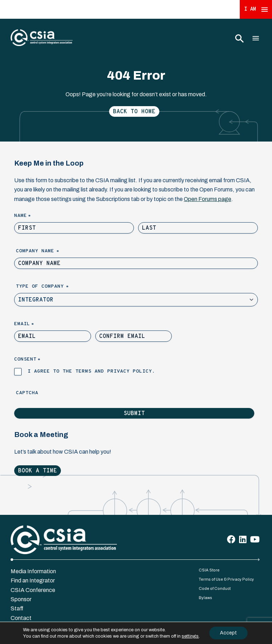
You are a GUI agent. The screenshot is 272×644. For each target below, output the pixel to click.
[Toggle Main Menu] (256, 38)
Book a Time (38, 471)
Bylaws (205, 598)
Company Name (50, 251)
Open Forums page (208, 199)
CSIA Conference (33, 590)
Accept (228, 633)
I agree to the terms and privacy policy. (91, 371)
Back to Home (134, 112)
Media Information (33, 571)
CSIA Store (209, 570)
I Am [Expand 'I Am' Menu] (256, 9)
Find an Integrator (33, 580)
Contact (21, 618)
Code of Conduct (215, 588)
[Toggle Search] (239, 38)
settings (190, 636)
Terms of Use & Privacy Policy (226, 579)
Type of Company (54, 287)
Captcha (27, 393)
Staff (17, 608)
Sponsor (21, 599)
